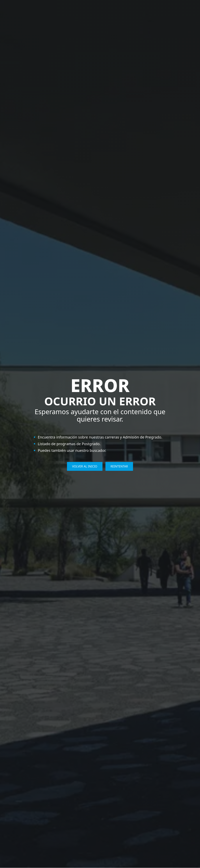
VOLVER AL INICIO (85, 466)
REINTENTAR (119, 466)
